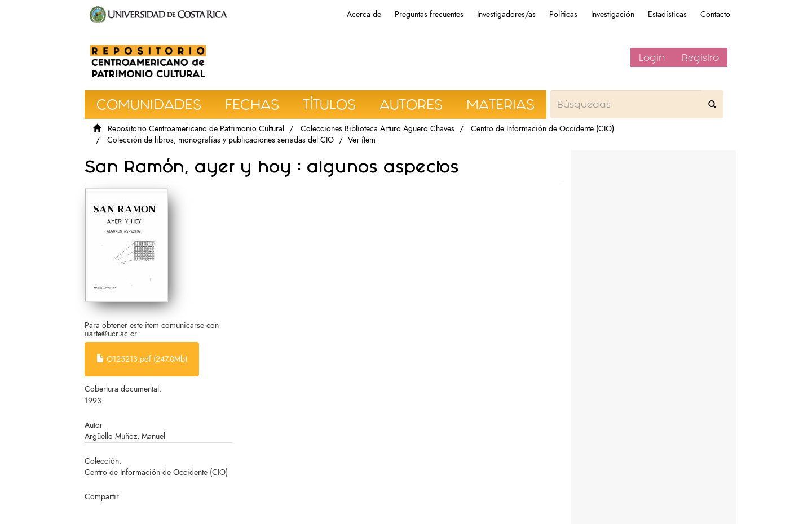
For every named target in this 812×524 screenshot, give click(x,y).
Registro (700, 57)
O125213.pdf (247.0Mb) (142, 359)
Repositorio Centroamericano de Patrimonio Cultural (196, 129)
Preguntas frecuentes (429, 14)
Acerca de (364, 14)
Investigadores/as (506, 14)
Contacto (715, 14)
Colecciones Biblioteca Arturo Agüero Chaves (378, 129)
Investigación (613, 14)
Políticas (563, 14)
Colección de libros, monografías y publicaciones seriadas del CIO (220, 140)
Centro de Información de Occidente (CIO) (542, 129)
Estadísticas (667, 14)
